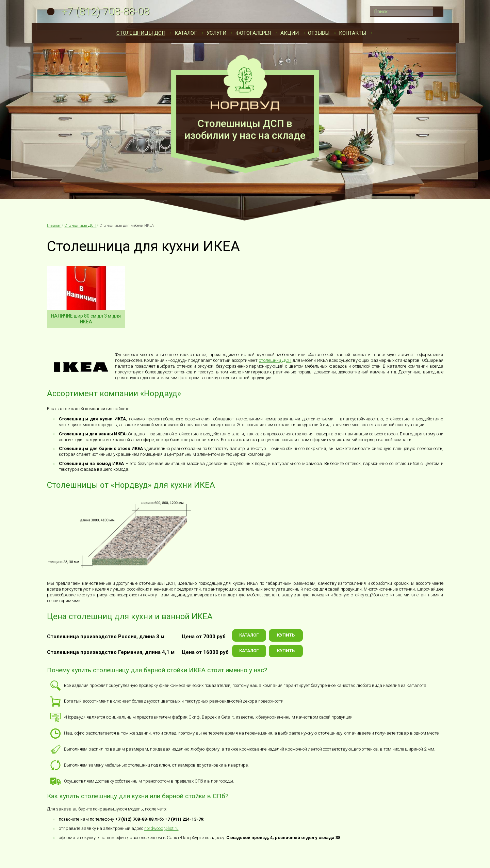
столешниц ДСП (275, 360)
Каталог (186, 33)
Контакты (353, 33)
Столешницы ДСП (141, 33)
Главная (54, 226)
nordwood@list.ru (161, 828)
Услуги (216, 33)
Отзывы (319, 33)
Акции (290, 33)
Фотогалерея (253, 33)
